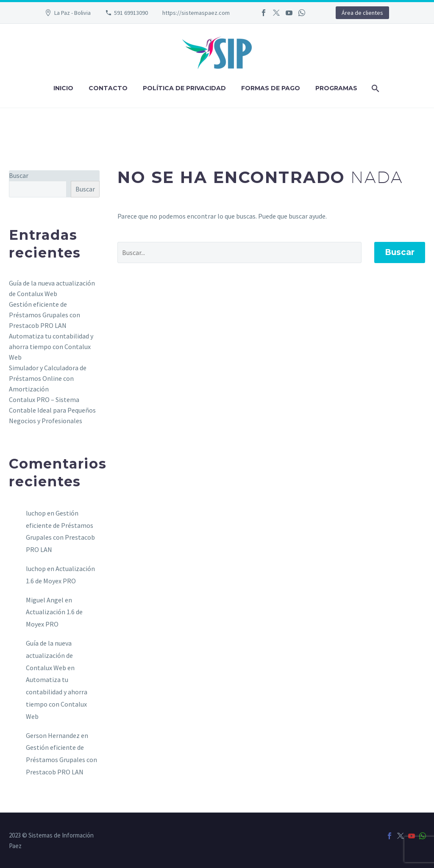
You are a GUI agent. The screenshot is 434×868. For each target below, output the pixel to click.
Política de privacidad (184, 88)
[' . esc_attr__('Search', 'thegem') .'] (239, 252)
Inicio (63, 88)
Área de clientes (362, 13)
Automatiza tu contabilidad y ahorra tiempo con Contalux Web (51, 347)
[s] (38, 189)
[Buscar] (374, 88)
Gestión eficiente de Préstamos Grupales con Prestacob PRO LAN (45, 315)
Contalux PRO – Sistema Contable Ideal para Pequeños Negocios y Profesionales (52, 410)
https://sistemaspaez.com (196, 13)
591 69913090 (131, 13)
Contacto (108, 88)
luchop (36, 513)
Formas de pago (271, 88)
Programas (336, 88)
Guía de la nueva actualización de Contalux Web (49, 655)
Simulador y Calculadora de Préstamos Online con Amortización (48, 378)
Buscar (400, 252)
